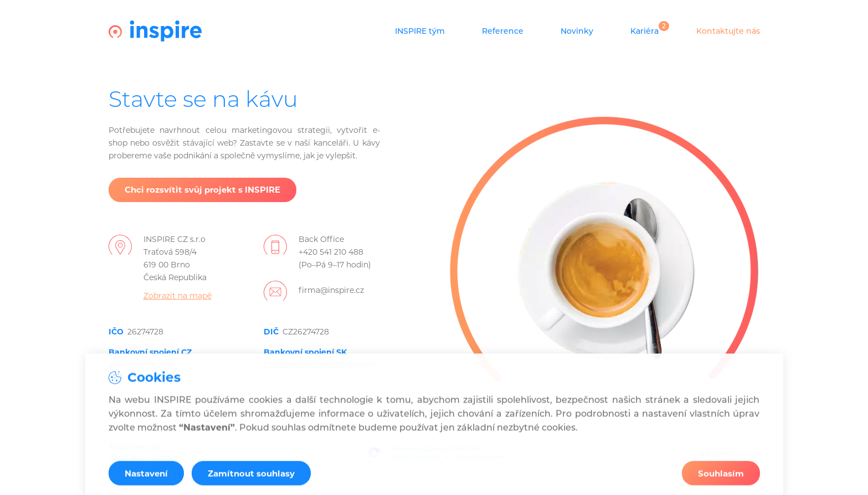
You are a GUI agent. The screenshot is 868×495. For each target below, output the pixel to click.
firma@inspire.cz (331, 290)
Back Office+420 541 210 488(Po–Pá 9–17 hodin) (335, 252)
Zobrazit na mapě (178, 296)
